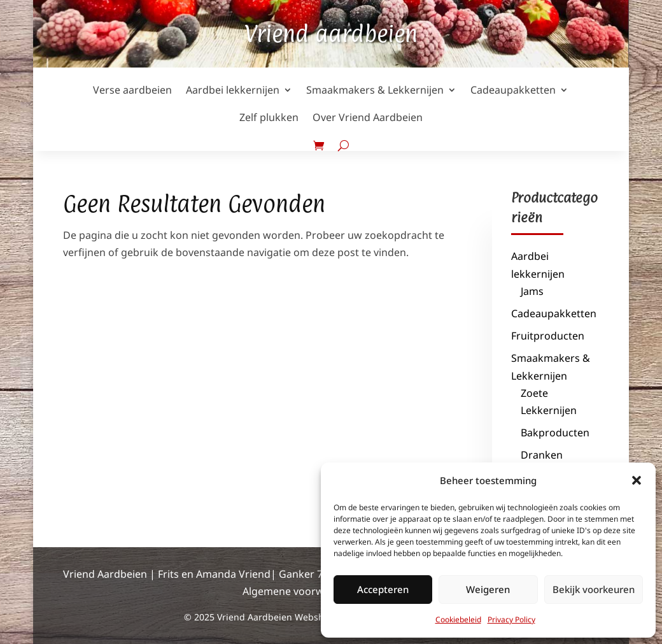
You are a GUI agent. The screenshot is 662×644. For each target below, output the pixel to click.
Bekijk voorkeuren (594, 589)
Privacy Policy (511, 619)
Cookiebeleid (458, 619)
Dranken (542, 455)
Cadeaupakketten (554, 313)
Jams (532, 291)
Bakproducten (555, 433)
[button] (637, 480)
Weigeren (488, 589)
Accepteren (383, 589)
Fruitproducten (548, 336)
